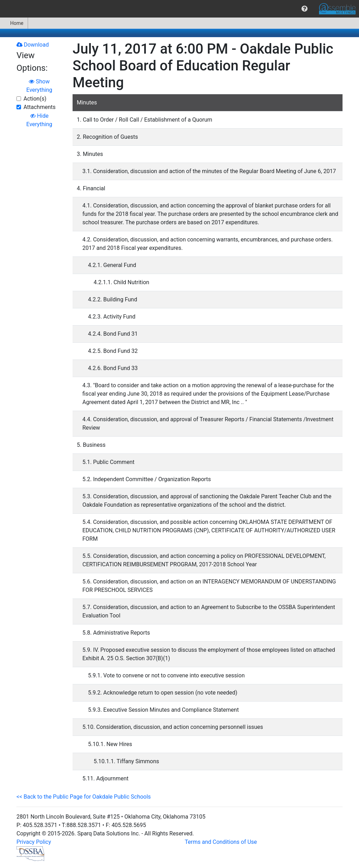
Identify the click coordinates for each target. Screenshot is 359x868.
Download (33, 45)
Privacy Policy (34, 842)
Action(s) (35, 99)
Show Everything (39, 86)
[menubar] (179, 9)
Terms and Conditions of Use (221, 842)
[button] (304, 9)
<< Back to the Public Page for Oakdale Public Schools (84, 797)
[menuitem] (304, 9)
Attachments (40, 107)
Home (14, 23)
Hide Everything (39, 120)
